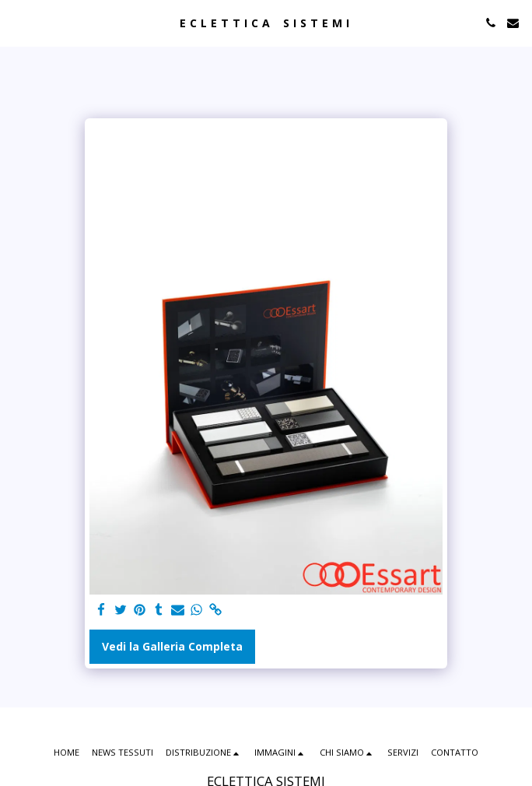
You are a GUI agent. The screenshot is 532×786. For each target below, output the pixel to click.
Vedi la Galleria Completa (172, 646)
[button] (17, 22)
